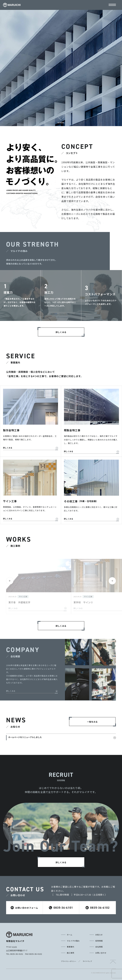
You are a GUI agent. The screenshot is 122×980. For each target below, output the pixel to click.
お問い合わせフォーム (24, 908)
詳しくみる (11, 691)
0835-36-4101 (61, 908)
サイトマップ (87, 961)
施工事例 (71, 953)
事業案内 (71, 947)
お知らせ (99, 935)
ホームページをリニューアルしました (25, 737)
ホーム (70, 935)
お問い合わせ (101, 953)
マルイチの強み (73, 941)
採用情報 (99, 941)
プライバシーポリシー (69, 961)
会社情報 (99, 947)
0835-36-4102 (98, 908)
